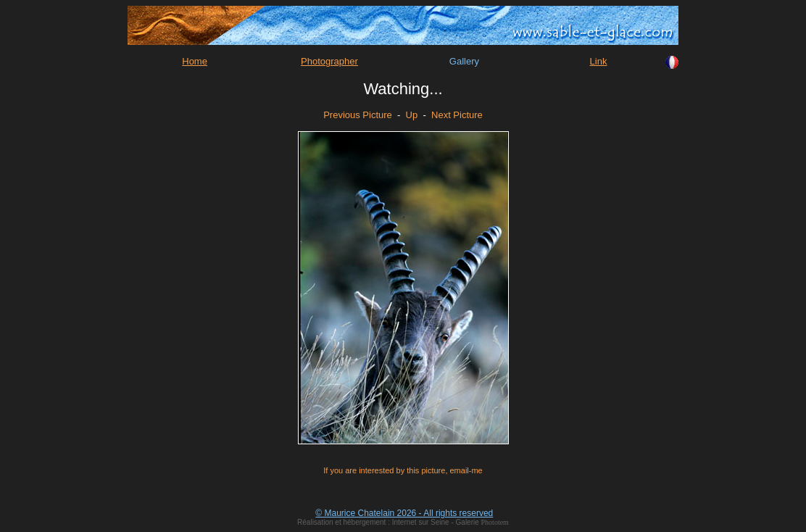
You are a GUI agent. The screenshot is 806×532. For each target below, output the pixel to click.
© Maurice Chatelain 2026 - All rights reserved (404, 513)
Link (599, 61)
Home (195, 61)
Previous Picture (358, 115)
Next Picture (457, 115)
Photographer (329, 61)
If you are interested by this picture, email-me (403, 470)
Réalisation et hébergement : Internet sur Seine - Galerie (389, 522)
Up (412, 115)
